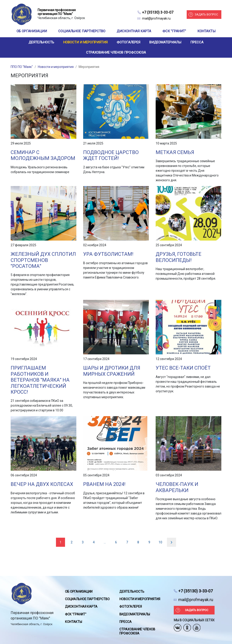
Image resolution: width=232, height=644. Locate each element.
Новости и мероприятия (85, 42)
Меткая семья (175, 152)
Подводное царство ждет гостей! (111, 155)
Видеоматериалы (165, 42)
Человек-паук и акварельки (177, 487)
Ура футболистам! (108, 254)
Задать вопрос (206, 14)
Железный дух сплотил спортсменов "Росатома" (43, 260)
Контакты (206, 31)
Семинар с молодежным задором (43, 155)
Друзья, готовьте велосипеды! (179, 257)
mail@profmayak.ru (156, 18)
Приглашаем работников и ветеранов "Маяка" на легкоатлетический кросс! (40, 380)
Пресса (197, 42)
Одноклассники (187, 626)
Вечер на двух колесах (42, 484)
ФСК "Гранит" (174, 31)
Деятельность (41, 42)
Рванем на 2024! (104, 484)
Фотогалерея (128, 42)
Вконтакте (178, 626)
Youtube (197, 626)
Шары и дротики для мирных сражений (112, 371)
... (105, 542)
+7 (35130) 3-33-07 (158, 12)
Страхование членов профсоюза (116, 52)
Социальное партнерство (82, 31)
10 (160, 542)
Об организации (32, 31)
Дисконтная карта (134, 31)
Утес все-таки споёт (183, 368)
